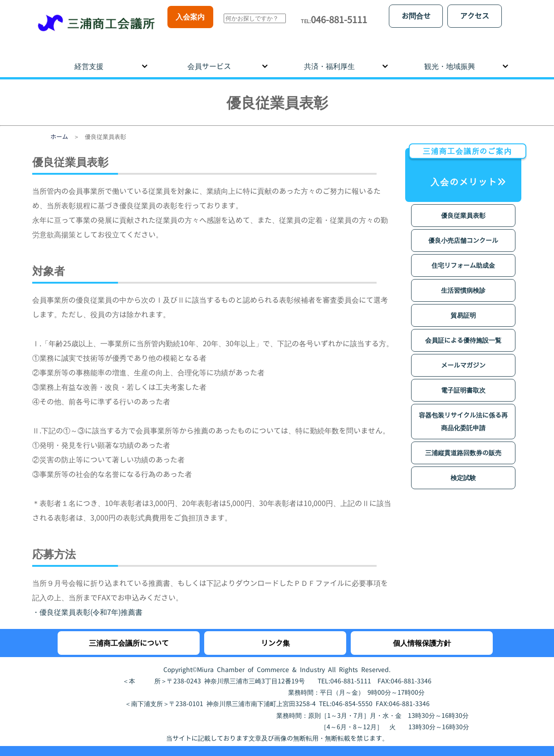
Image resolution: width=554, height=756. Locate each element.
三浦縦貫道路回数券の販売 (463, 444)
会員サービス (209, 58)
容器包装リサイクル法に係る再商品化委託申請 (463, 413)
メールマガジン (463, 357)
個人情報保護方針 (422, 635)
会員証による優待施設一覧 (463, 332)
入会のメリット (465, 160)
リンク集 (275, 635)
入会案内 (190, 17)
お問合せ (416, 16)
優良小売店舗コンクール (463, 232)
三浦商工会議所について (129, 635)
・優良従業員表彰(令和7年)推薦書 (87, 604)
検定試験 (463, 469)
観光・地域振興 (450, 58)
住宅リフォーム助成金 (463, 257)
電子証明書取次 (463, 382)
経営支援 (89, 58)
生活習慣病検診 (463, 282)
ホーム (59, 128)
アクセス (475, 16)
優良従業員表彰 (463, 207)
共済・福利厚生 (329, 58)
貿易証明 (463, 307)
